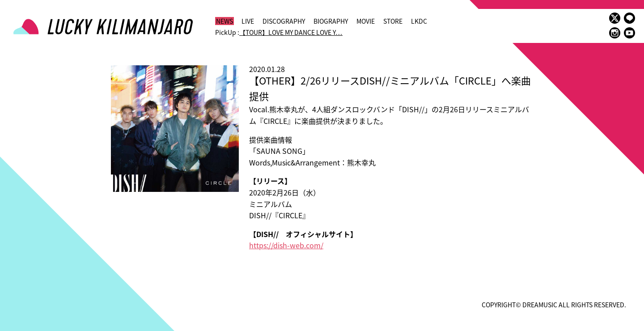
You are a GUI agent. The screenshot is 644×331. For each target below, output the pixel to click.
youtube (629, 33)
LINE (629, 18)
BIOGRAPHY (331, 21)
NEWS (225, 21)
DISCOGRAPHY (284, 21)
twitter (615, 18)
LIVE (248, 21)
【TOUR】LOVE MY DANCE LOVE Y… (291, 32)
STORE (393, 21)
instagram (615, 33)
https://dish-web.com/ (286, 245)
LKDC (419, 21)
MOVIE (366, 21)
